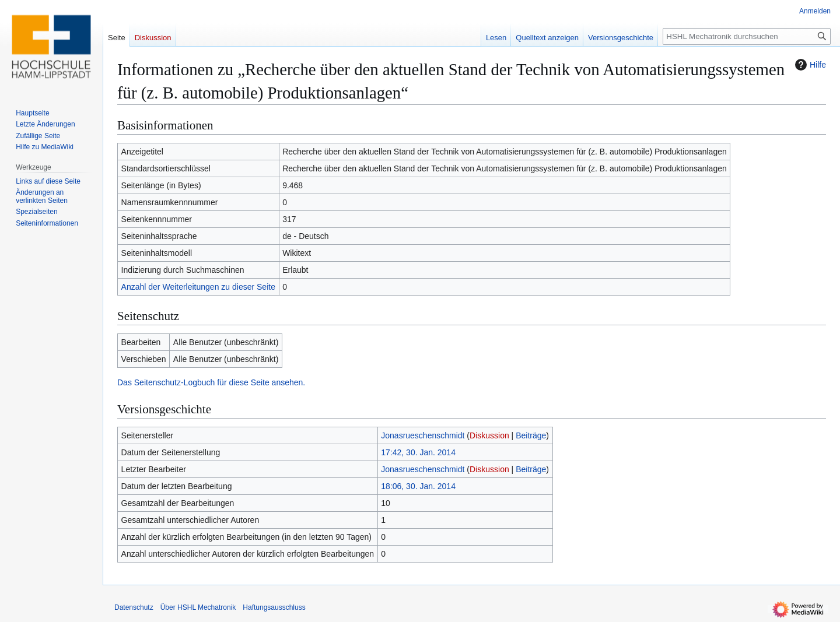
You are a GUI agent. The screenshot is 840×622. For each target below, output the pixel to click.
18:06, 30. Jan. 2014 (418, 486)
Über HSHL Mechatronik (198, 607)
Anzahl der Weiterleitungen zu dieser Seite (198, 287)
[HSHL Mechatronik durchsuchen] (747, 36)
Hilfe (809, 65)
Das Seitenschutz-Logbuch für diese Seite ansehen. (211, 382)
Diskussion (489, 435)
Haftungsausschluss (274, 607)
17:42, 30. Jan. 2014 (418, 452)
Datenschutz (134, 607)
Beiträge (531, 435)
